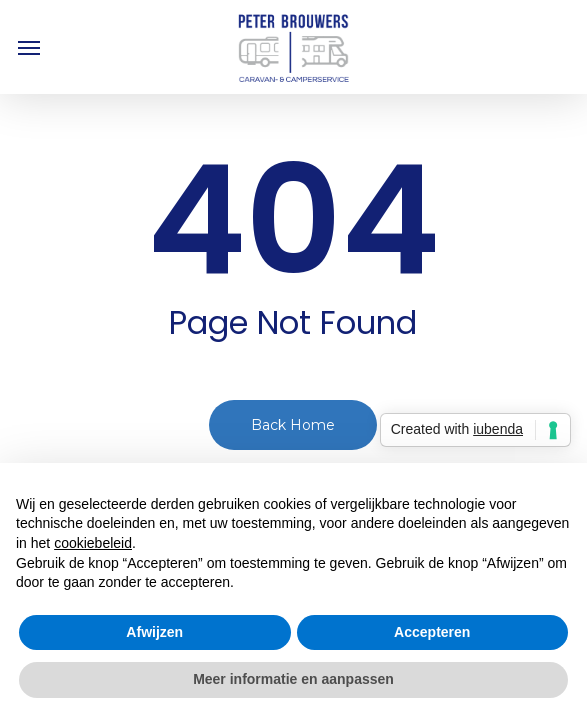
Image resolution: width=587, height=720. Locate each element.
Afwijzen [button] (154, 632)
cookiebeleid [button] (93, 543)
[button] (29, 47)
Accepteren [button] (432, 632)
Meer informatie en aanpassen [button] (293, 679)
